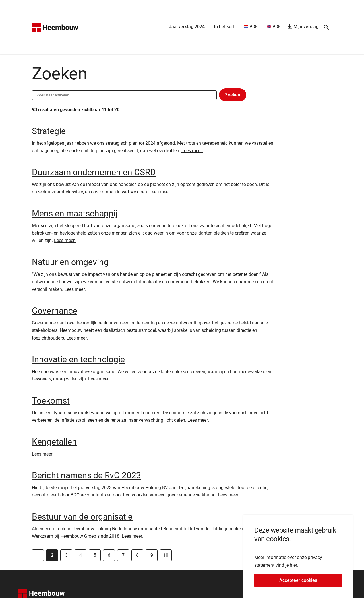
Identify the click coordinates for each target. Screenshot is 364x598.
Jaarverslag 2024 (187, 27)
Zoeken (236, 96)
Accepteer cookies (311, 585)
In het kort (224, 27)
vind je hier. (287, 568)
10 (166, 555)
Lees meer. (192, 151)
